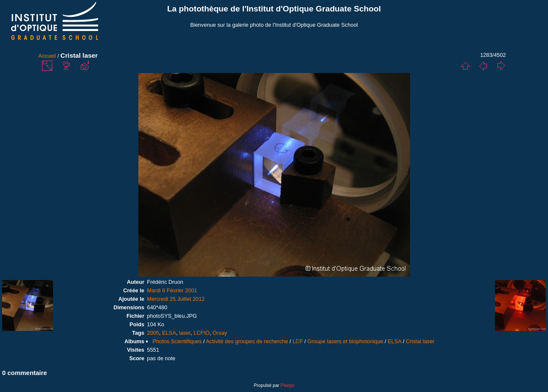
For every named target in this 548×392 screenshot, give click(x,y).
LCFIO (202, 333)
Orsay (220, 333)
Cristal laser (420, 341)
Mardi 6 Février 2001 (172, 290)
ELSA (169, 333)
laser (185, 333)
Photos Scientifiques (177, 341)
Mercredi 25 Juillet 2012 (176, 299)
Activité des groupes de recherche (247, 341)
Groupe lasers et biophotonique (345, 341)
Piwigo (287, 385)
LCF (298, 341)
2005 (153, 333)
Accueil (47, 56)
